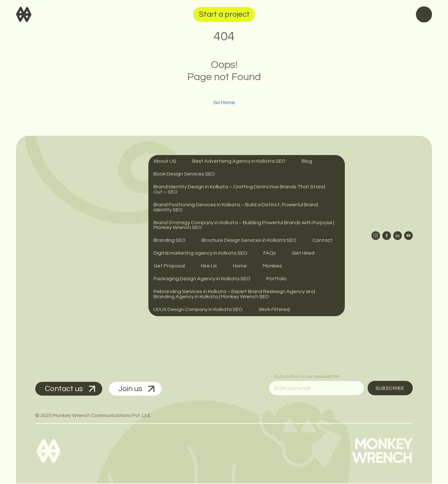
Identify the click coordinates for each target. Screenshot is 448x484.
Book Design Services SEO (184, 174)
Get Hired (304, 254)
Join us (137, 389)
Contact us (70, 389)
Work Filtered (274, 310)
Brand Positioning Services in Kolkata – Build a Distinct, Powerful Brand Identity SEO (236, 208)
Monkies (272, 267)
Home (240, 267)
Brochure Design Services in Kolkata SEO (249, 241)
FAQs (270, 254)
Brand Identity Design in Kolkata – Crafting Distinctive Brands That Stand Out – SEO (239, 190)
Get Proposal (169, 267)
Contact (323, 241)
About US (165, 161)
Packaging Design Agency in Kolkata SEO (202, 279)
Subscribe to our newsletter (307, 377)
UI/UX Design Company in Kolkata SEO (198, 310)
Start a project (224, 14)
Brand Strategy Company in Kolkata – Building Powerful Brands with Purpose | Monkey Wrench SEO (244, 226)
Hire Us (209, 267)
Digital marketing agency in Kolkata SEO (201, 254)
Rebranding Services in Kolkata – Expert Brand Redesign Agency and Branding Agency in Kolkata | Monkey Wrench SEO (234, 295)
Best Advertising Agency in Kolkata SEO (239, 161)
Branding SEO (170, 241)
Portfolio (277, 279)
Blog (307, 161)
